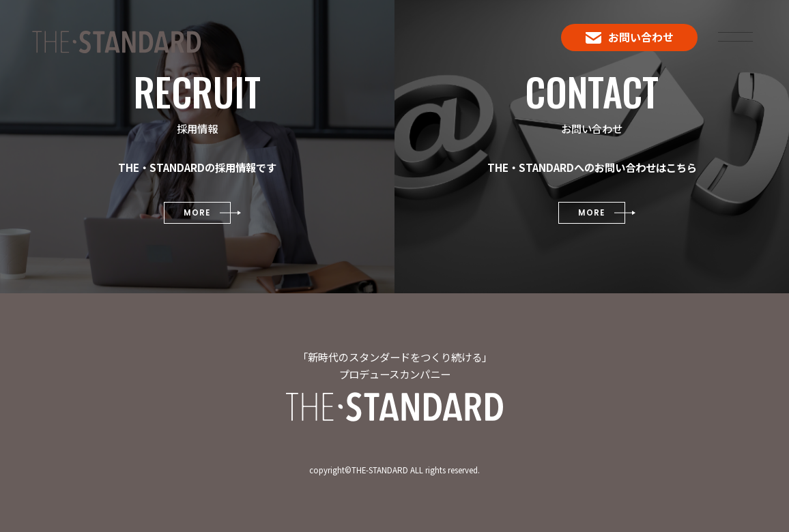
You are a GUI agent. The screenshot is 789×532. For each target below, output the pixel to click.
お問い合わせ (630, 37)
